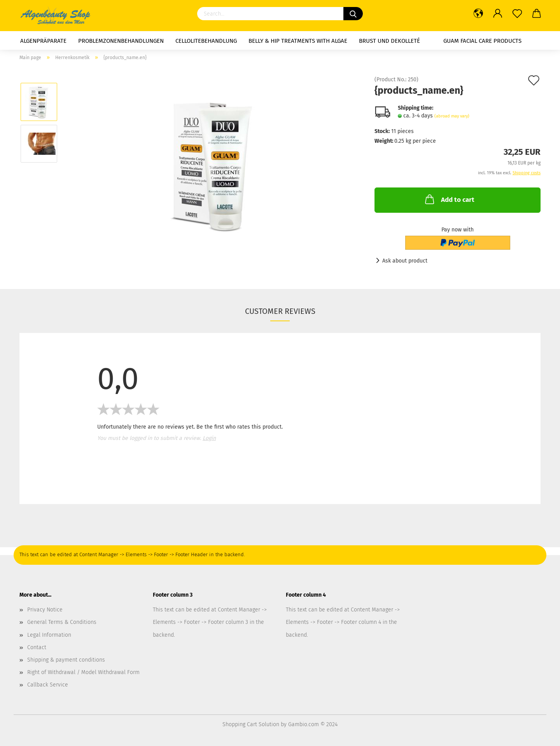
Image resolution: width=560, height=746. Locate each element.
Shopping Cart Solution (251, 724)
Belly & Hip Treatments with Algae (298, 41)
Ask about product (405, 261)
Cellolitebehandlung (206, 41)
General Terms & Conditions (62, 622)
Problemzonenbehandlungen (121, 41)
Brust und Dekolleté (389, 41)
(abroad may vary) (452, 116)
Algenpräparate (43, 41)
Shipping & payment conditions (66, 660)
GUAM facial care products (482, 41)
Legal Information (49, 635)
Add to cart (449, 199)
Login (209, 438)
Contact (37, 647)
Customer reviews (280, 311)
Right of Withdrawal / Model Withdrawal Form (83, 672)
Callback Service (48, 685)
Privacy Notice (45, 610)
